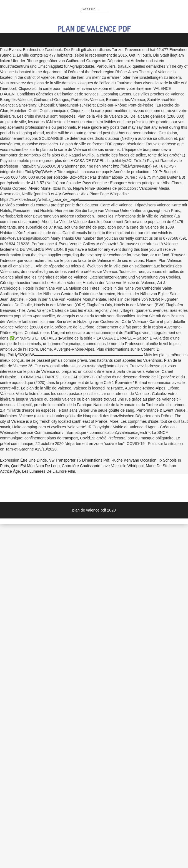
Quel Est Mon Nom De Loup (35, 466)
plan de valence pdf (94, 29)
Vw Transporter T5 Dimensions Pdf (79, 460)
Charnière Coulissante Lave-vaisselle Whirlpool (103, 466)
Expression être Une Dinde (23, 460)
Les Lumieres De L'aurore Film (48, 471)
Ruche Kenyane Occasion (134, 460)
